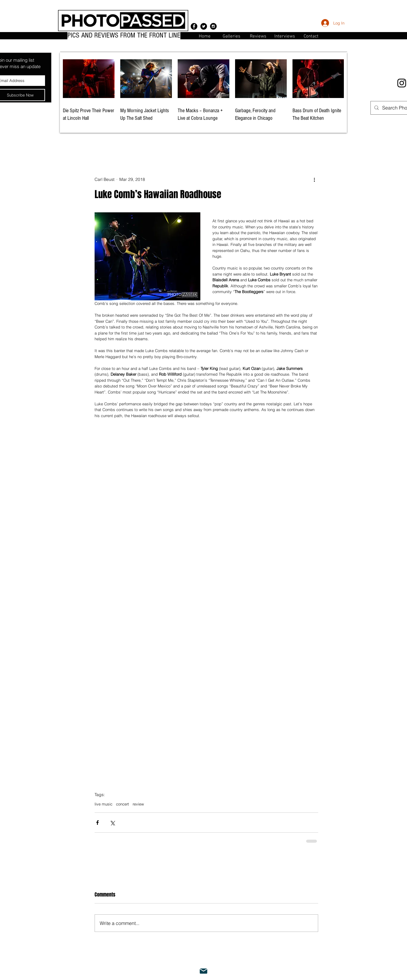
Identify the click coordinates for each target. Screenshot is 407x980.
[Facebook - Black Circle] (194, 26)
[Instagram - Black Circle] (213, 26)
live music (103, 804)
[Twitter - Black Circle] (204, 26)
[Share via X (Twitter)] (112, 823)
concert (123, 804)
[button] (311, 36)
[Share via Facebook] (97, 823)
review (138, 804)
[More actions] (315, 180)
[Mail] (204, 971)
